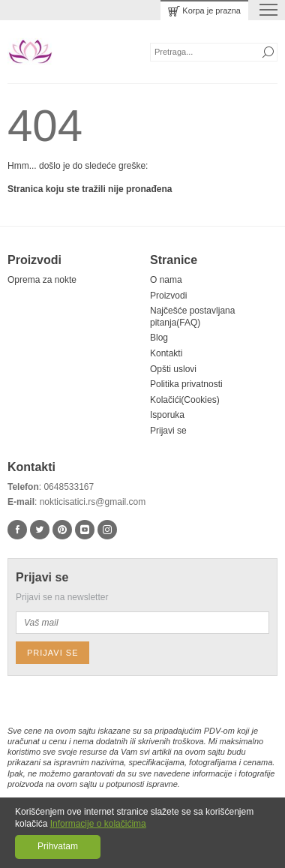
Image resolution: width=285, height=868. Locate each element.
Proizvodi (168, 296)
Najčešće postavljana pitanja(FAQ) (192, 317)
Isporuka (167, 415)
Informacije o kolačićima (98, 824)
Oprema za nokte (42, 280)
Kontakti (166, 353)
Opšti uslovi (173, 369)
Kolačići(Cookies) (185, 400)
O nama (166, 280)
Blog (159, 338)
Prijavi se (168, 431)
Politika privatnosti (186, 384)
